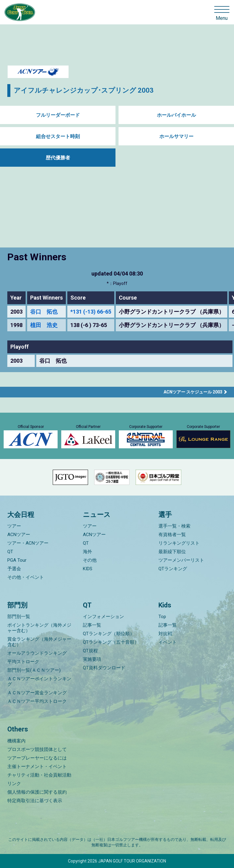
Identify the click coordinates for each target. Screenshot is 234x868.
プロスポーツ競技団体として (37, 749)
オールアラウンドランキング (37, 653)
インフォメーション (103, 617)
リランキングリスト (179, 543)
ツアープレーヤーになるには (37, 758)
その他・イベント (26, 577)
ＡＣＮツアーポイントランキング (39, 681)
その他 (90, 560)
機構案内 (16, 741)
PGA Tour (17, 560)
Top (162, 617)
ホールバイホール (176, 115)
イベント (168, 642)
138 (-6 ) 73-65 (89, 325)
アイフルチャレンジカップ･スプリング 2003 (84, 90)
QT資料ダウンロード (104, 668)
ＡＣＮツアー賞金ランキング (37, 693)
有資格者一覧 (172, 535)
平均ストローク (23, 662)
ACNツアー (19, 535)
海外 (87, 552)
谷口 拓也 (44, 312)
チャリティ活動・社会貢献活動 (39, 775)
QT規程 (90, 651)
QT (10, 552)
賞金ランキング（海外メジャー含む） (39, 642)
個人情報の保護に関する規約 (37, 792)
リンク (14, 784)
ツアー (14, 526)
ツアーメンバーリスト (181, 560)
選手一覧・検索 (174, 526)
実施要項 (92, 659)
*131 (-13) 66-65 (91, 312)
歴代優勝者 (58, 158)
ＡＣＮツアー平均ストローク (37, 701)
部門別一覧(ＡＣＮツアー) (34, 670)
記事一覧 (92, 625)
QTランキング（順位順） (109, 634)
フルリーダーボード (58, 115)
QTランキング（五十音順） (111, 642)
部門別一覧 (19, 617)
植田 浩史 (44, 325)
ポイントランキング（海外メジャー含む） (39, 628)
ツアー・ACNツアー (28, 543)
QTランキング (173, 569)
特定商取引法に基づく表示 (35, 801)
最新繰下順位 (172, 552)
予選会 (14, 569)
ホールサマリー (176, 136)
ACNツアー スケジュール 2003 (193, 392)
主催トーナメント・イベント (37, 767)
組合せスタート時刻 (58, 136)
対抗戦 (165, 634)
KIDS (88, 569)
